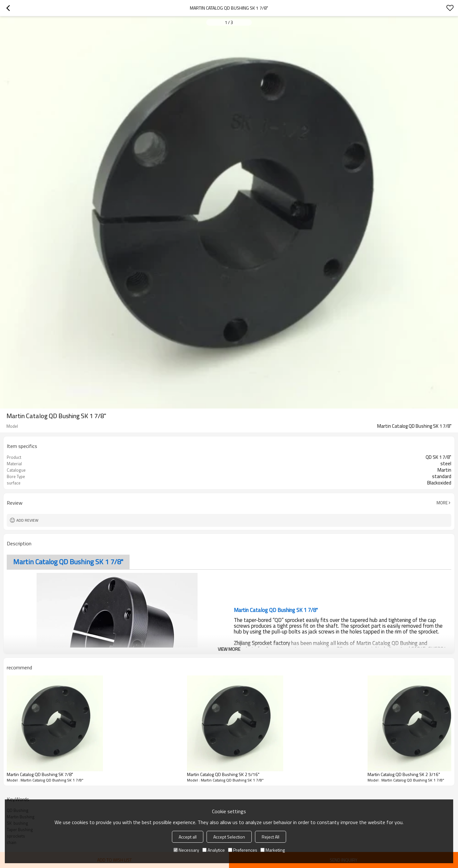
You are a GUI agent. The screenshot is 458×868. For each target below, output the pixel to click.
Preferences (243, 850)
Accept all (188, 837)
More (442, 503)
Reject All (271, 837)
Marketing (273, 850)
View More (229, 649)
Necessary (186, 850)
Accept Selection (229, 837)
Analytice (214, 850)
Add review (27, 520)
